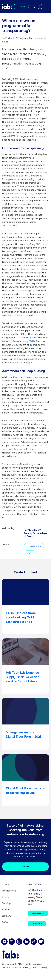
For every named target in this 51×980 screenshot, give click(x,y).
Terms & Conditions (12, 967)
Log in (21, 6)
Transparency (34, 546)
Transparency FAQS (24, 341)
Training (6, 903)
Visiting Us (38, 913)
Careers (6, 916)
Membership (9, 891)
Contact (7, 884)
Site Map (43, 967)
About (6, 910)
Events (6, 897)
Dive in (26, 866)
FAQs (30, 553)
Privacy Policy (30, 967)
